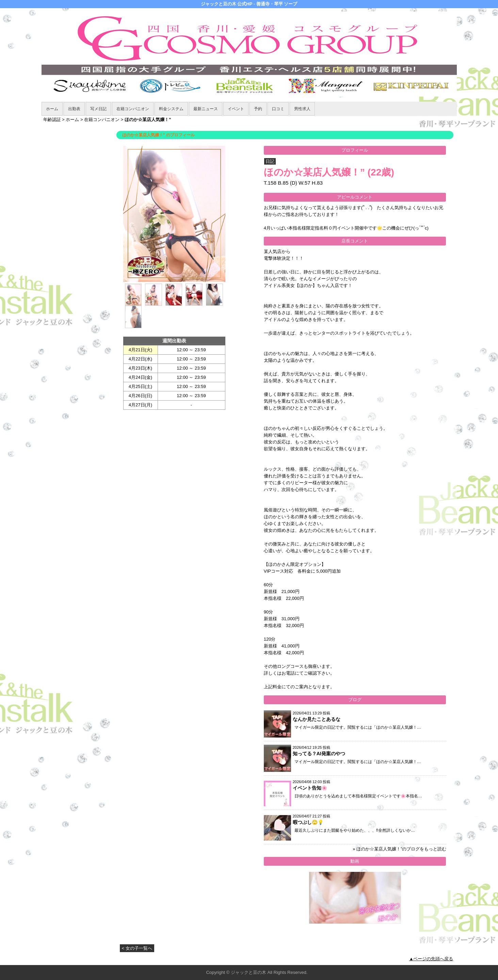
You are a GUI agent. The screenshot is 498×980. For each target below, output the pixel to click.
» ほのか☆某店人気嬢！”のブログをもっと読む (399, 849)
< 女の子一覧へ (137, 948)
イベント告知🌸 (310, 788)
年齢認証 (52, 120)
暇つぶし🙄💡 (308, 822)
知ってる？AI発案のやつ (319, 754)
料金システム (171, 109)
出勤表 (74, 109)
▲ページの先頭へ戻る (431, 959)
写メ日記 (98, 109)
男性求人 (302, 109)
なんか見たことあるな (317, 719)
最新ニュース (206, 109)
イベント (236, 109)
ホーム (52, 109)
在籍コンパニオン (133, 109)
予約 (258, 109)
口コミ (278, 109)
